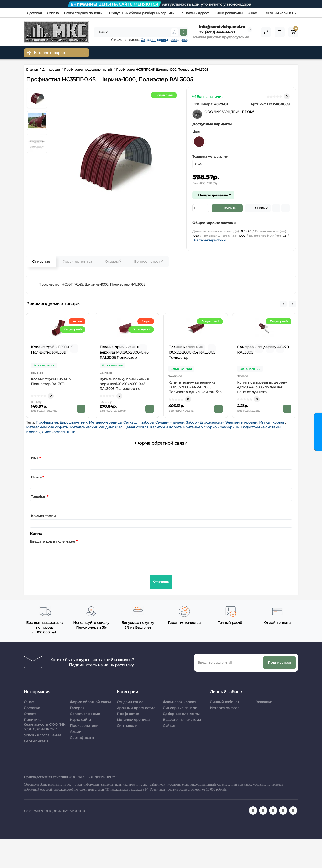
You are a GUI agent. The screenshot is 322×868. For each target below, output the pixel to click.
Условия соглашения (42, 735)
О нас (252, 13)
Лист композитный (59, 432)
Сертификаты (36, 741)
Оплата (53, 13)
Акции (76, 732)
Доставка (34, 13)
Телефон (39, 497)
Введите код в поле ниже (52, 541)
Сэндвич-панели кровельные (165, 40)
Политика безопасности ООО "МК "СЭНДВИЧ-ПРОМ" (45, 724)
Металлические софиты (47, 427)
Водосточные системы (261, 427)
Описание (41, 262)
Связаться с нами (85, 714)
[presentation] (66, 554)
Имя (35, 458)
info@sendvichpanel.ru (221, 27)
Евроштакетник (73, 422)
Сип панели (127, 726)
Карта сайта (80, 720)
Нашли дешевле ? (213, 195)
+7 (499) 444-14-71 (216, 32)
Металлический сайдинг (92, 427)
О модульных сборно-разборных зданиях (141, 13)
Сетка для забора (138, 422)
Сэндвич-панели (170, 422)
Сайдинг (170, 726)
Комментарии (43, 516)
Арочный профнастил (136, 708)
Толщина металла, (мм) (211, 156)
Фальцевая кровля (132, 427)
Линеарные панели (180, 708)
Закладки (264, 702)
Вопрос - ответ (148, 261)
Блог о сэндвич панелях (83, 13)
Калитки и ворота (166, 427)
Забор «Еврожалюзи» (205, 422)
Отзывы (113, 261)
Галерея (77, 708)
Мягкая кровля (272, 422)
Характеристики (78, 262)
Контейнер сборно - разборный (211, 427)
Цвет (196, 131)
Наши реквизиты (229, 13)
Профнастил (47, 422)
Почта (36, 477)
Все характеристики (209, 240)
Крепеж (33, 432)
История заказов (225, 708)
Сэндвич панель (131, 702)
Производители (84, 726)
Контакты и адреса (195, 13)
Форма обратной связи (90, 702)
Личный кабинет (225, 702)
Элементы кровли (241, 422)
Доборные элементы (181, 714)
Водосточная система (182, 720)
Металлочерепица (105, 422)
